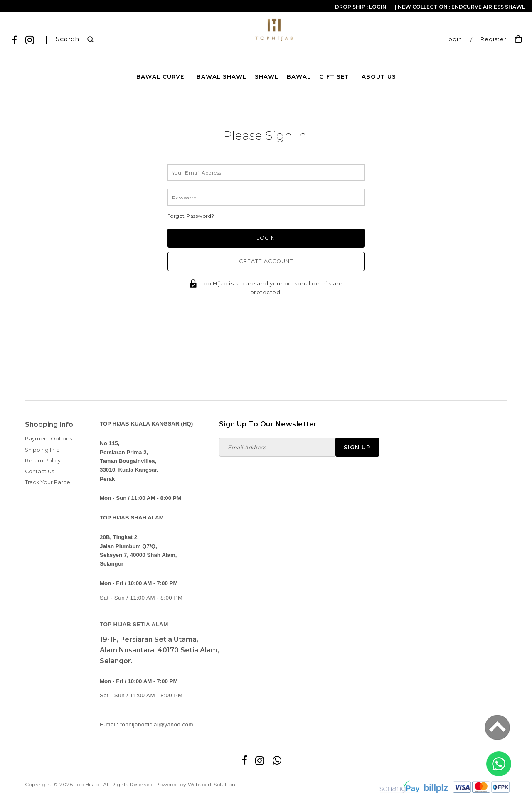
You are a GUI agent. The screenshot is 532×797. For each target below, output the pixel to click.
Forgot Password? (191, 216)
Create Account (266, 261)
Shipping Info (42, 450)
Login (454, 39)
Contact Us (39, 471)
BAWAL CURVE (160, 76)
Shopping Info (49, 424)
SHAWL (267, 76)
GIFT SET (334, 76)
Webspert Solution (212, 784)
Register (494, 39)
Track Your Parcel (48, 482)
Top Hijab (87, 784)
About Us (379, 76)
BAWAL (299, 76)
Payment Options (48, 439)
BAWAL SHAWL (222, 76)
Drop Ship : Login (361, 7)
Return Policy (43, 461)
